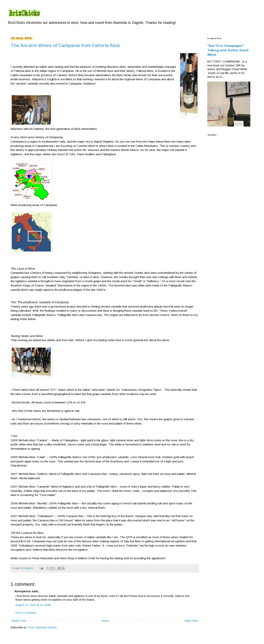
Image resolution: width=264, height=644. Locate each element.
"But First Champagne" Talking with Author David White (228, 50)
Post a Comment (26, 613)
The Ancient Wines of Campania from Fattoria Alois (65, 45)
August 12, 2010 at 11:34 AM (33, 605)
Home (105, 621)
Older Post (191, 621)
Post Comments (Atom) (42, 627)
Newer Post (19, 621)
